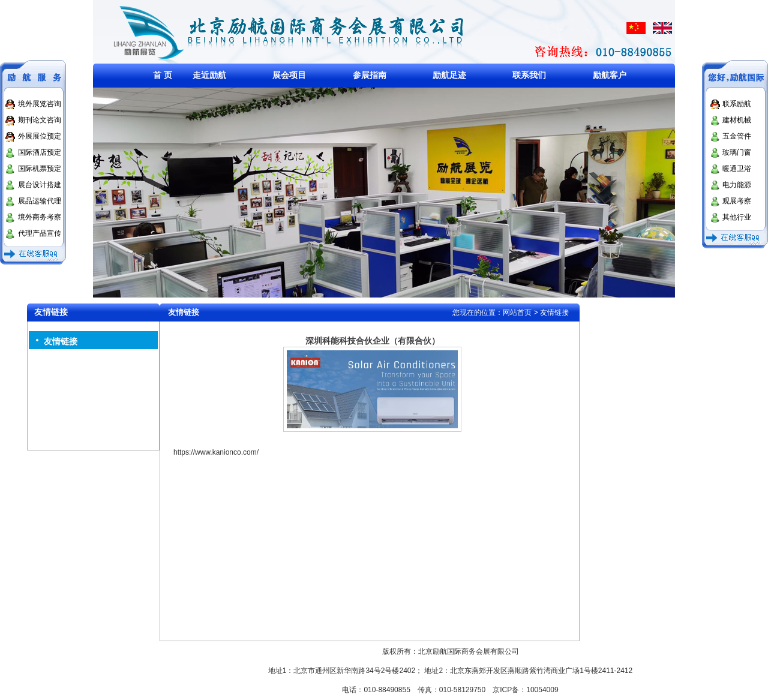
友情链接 (61, 341)
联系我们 (529, 75)
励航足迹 (449, 75)
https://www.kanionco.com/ (216, 452)
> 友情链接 (551, 313)
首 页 (163, 75)
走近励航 (209, 75)
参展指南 (370, 75)
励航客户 (610, 75)
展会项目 (289, 75)
